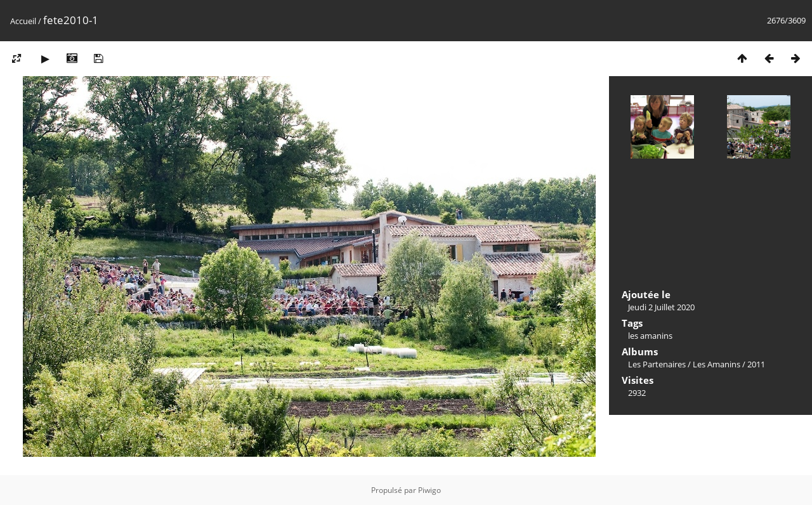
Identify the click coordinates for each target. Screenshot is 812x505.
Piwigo (429, 490)
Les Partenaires (657, 364)
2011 (756, 364)
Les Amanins (717, 364)
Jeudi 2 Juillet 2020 (661, 307)
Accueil (23, 21)
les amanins (650, 336)
